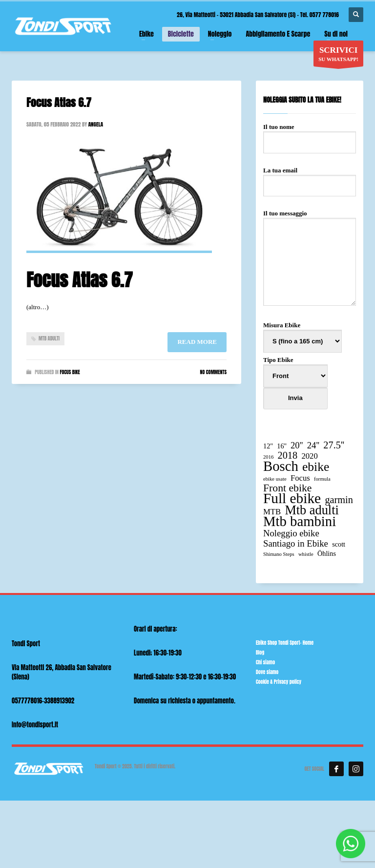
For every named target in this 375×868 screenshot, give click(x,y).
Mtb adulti (49, 338)
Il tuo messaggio (310, 258)
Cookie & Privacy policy (279, 682)
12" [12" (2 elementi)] (268, 446)
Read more (197, 342)
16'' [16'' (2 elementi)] (281, 446)
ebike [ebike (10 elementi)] (316, 467)
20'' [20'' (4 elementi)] (297, 445)
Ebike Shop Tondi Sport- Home (285, 643)
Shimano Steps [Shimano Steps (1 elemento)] (279, 554)
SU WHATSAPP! (338, 56)
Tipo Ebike (295, 389)
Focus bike (70, 372)
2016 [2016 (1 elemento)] (268, 457)
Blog (260, 652)
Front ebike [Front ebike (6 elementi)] (287, 488)
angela (96, 124)
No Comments (213, 372)
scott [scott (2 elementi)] (339, 544)
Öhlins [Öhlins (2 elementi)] (327, 553)
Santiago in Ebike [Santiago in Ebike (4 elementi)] (296, 543)
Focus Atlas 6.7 (59, 102)
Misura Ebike (302, 333)
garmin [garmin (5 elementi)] (339, 500)
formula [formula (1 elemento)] (322, 479)
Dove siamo (267, 672)
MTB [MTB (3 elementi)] (272, 512)
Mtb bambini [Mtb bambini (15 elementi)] (300, 521)
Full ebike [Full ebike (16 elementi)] (292, 498)
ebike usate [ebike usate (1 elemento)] (275, 479)
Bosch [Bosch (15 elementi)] (281, 466)
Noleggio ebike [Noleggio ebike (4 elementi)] (291, 533)
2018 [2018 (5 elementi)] (288, 455)
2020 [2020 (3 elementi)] (309, 456)
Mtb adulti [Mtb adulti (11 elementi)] (312, 510)
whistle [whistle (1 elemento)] (306, 554)
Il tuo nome (310, 134)
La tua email (310, 178)
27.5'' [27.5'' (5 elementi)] (334, 445)
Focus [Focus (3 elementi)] (300, 478)
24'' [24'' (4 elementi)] (313, 445)
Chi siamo (265, 662)
